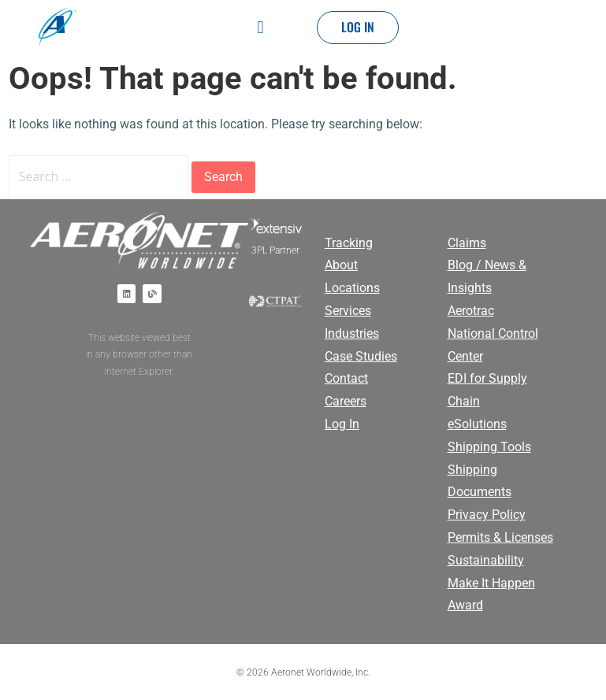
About (341, 265)
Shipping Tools (489, 447)
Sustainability (486, 560)
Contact (346, 378)
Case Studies (361, 356)
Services (348, 311)
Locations (352, 288)
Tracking (349, 243)
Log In (342, 424)
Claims (467, 243)
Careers (346, 401)
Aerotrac (471, 311)
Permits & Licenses (500, 537)
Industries (352, 333)
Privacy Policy (487, 515)
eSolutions (477, 424)
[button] (260, 27)
